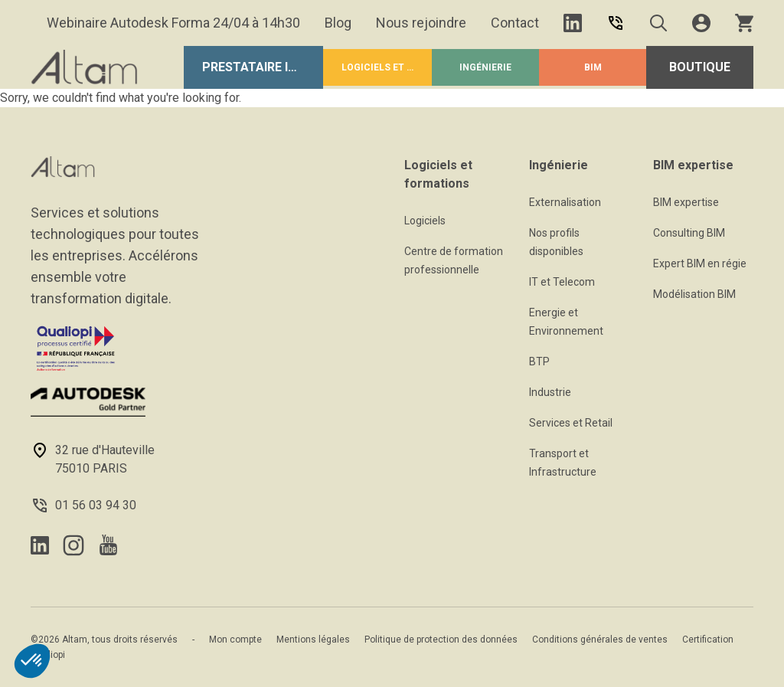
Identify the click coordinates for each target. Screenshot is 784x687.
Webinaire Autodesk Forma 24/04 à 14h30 (173, 23)
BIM (593, 67)
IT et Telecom (562, 282)
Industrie (550, 392)
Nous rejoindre (421, 23)
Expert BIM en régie (700, 263)
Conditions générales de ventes (600, 640)
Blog (338, 23)
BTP (539, 361)
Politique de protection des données (441, 640)
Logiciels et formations (387, 67)
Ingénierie (485, 67)
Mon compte (235, 640)
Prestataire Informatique (263, 67)
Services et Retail (571, 423)
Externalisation (565, 202)
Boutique (700, 67)
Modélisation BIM (694, 294)
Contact (515, 23)
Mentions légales (313, 640)
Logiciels (425, 221)
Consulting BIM (689, 233)
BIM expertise (686, 202)
